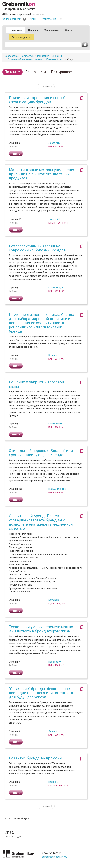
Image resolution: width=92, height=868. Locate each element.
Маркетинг (43, 56)
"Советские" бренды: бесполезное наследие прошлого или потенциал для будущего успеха (41, 693)
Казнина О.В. (55, 355)
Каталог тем (27, 56)
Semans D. (54, 600)
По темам (13, 72)
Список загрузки (14, 19)
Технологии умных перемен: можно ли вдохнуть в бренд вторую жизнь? (41, 629)
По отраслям (36, 72)
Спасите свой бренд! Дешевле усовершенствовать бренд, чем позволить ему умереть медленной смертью (41, 522)
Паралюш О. (55, 662)
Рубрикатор (15, 30)
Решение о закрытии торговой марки (36, 384)
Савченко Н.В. (56, 424)
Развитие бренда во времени (35, 758)
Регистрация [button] (48, 19)
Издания (33, 30)
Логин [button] (33, 19)
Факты (70, 30)
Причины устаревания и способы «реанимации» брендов (39, 100)
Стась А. (53, 731)
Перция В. (54, 782)
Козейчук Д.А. (56, 288)
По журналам (62, 72)
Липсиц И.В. (55, 219)
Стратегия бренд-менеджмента (25, 59)
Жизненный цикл (55, 59)
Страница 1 (46, 87)
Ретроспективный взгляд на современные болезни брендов (37, 248)
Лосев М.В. (54, 143)
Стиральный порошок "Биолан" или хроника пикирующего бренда (41, 453)
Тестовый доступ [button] (22, 37)
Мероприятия (51, 30)
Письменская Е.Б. (58, 489)
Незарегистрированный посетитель (23, 14)
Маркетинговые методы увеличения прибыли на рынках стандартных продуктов (42, 174)
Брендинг (57, 56)
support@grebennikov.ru (55, 857)
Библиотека (11, 56)
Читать (16, 154)
